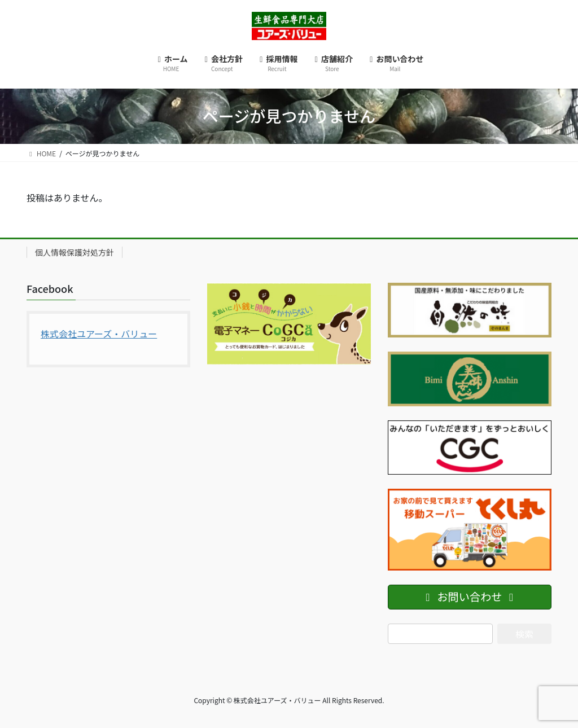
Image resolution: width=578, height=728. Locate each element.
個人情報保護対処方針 (75, 252)
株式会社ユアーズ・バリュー (99, 334)
